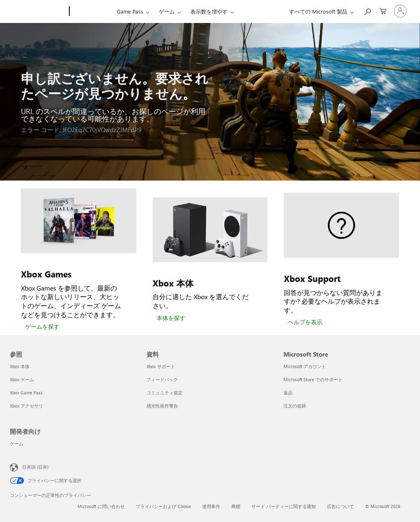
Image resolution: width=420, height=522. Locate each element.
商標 (236, 506)
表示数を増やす (209, 11)
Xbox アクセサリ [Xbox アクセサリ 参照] (26, 406)
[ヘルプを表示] (305, 323)
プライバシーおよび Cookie (163, 506)
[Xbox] (92, 11)
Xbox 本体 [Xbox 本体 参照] (20, 366)
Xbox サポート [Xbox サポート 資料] (161, 366)
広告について (340, 506)
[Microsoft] (38, 11)
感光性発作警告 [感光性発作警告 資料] (162, 406)
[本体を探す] (171, 318)
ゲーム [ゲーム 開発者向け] (17, 443)
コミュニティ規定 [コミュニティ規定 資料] (164, 393)
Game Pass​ (130, 11)
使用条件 (211, 506)
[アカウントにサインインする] (400, 11)
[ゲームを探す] (42, 327)
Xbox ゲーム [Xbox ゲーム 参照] (22, 379)
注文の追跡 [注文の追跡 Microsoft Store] (295, 406)
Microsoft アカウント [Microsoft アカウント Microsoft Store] (305, 366)
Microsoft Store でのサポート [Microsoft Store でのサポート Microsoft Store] (313, 379)
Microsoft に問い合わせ (101, 506)
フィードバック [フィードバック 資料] (162, 379)
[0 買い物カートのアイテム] (383, 10)
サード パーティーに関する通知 (284, 506)
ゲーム (167, 11)
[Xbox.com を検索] (367, 10)
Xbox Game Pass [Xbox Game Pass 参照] (26, 393)
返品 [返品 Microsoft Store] (288, 393)
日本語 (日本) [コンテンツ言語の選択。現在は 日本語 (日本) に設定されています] (35, 467)
